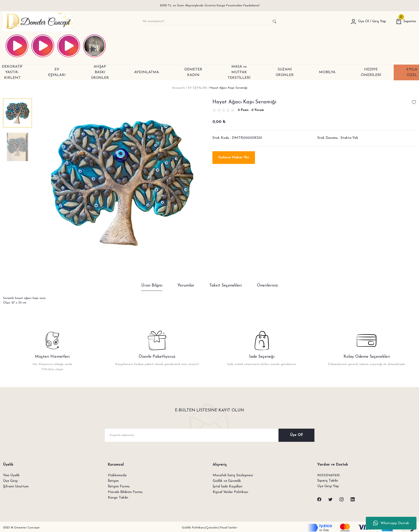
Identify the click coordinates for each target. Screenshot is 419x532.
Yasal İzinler (228, 528)
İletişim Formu (119, 487)
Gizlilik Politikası (193, 528)
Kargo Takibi (118, 498)
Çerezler (212, 528)
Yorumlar (186, 286)
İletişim (113, 481)
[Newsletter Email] (210, 435)
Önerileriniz (267, 286)
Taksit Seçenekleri (226, 286)
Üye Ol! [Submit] (296, 435)
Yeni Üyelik (11, 475)
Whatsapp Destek (391, 523)
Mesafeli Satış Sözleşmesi (233, 475)
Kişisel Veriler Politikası (230, 492)
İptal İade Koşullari (227, 487)
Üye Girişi (10, 481)
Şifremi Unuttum (16, 487)
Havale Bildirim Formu (125, 492)
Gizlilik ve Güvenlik (227, 481)
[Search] (210, 22)
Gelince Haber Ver (234, 157)
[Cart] (406, 22)
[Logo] (38, 22)
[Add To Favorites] (414, 102)
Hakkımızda (117, 475)
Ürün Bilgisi (152, 286)
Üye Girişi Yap (328, 487)
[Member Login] (353, 22)
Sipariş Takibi (328, 481)
